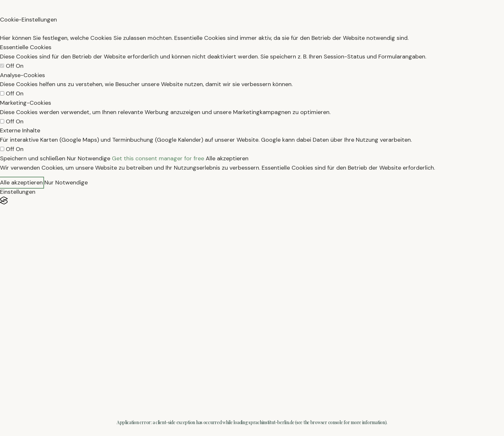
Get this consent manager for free (158, 158)
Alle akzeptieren (227, 158)
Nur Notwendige (89, 158)
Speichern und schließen (33, 158)
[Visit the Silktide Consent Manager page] (252, 201)
